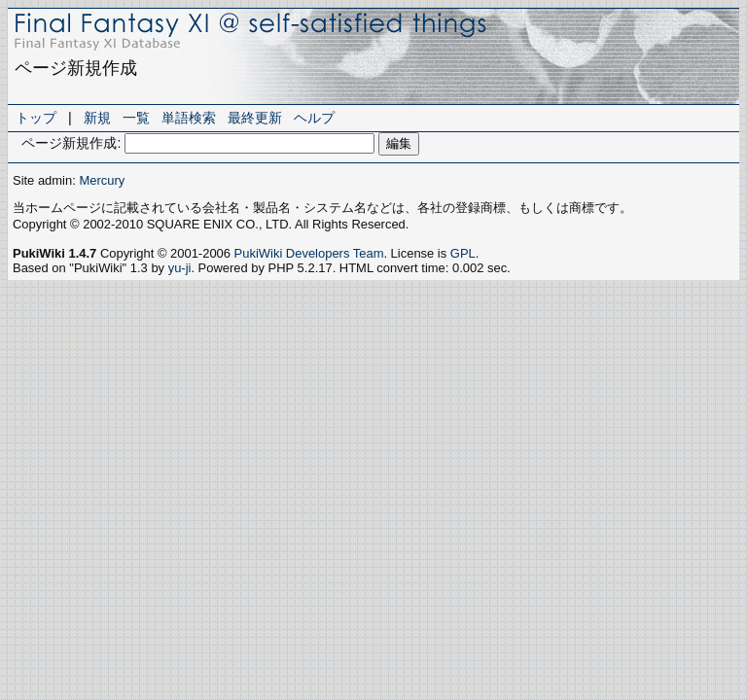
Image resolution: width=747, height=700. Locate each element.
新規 (97, 118)
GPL (463, 253)
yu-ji (180, 268)
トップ (36, 118)
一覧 (136, 118)
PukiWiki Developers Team (309, 253)
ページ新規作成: (71, 143)
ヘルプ (314, 118)
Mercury (102, 180)
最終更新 (255, 118)
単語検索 (189, 118)
